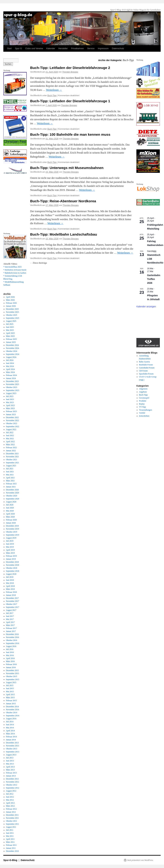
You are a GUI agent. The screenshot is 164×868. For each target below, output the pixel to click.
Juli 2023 (10, 396)
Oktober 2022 (12, 423)
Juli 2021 (10, 469)
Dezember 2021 (12, 454)
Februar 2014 (11, 737)
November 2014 (13, 710)
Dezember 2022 (12, 417)
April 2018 (10, 586)
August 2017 (11, 610)
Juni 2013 (10, 761)
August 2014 (11, 719)
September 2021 (13, 463)
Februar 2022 (11, 448)
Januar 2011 (11, 848)
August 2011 (11, 827)
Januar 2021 (11, 487)
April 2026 (10, 297)
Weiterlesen (54, 90)
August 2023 (11, 393)
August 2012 (11, 791)
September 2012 (13, 788)
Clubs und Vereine (34, 48)
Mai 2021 (10, 475)
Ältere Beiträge (39, 263)
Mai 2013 (10, 764)
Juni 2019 (10, 544)
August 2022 (11, 429)
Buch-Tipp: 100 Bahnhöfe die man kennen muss (70, 134)
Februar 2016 (11, 664)
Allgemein (143, 389)
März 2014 (10, 734)
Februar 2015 (11, 701)
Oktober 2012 (12, 785)
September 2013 (13, 752)
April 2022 (10, 442)
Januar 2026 (11, 306)
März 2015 (10, 698)
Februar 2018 (11, 592)
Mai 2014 (10, 728)
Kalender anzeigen (146, 307)
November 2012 (13, 782)
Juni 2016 (10, 652)
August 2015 (11, 682)
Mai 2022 (10, 439)
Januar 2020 (11, 523)
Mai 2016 (10, 655)
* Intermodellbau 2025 (12, 267)
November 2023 (13, 384)
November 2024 (13, 348)
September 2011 (13, 824)
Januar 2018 (11, 595)
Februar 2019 (11, 556)
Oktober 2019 (12, 532)
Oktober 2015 (12, 676)
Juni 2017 (10, 616)
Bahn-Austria (145, 362)
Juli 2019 (10, 541)
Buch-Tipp (52, 96)
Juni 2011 (10, 833)
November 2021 (13, 457)
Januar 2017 (11, 631)
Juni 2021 (10, 472)
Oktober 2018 (12, 568)
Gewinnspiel (144, 398)
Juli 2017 (10, 613)
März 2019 (10, 553)
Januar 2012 (11, 812)
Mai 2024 (10, 366)
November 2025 (13, 312)
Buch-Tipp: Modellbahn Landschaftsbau (64, 234)
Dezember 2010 (12, 851)
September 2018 (13, 571)
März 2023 (10, 408)
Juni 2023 (10, 399)
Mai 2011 (10, 836)
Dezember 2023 (12, 381)
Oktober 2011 (12, 821)
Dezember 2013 (12, 743)
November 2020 (13, 493)
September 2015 (13, 679)
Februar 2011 (11, 845)
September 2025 (13, 318)
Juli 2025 (10, 324)
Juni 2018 (10, 580)
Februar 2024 (11, 375)
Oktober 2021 (12, 460)
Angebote (143, 392)
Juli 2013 (10, 758)
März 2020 (10, 517)
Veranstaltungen (146, 410)
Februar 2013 (11, 773)
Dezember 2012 (12, 779)
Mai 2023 (10, 402)
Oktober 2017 (12, 604)
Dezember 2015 (12, 670)
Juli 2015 (10, 685)
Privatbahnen (78, 48)
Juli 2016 (10, 649)
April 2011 (10, 839)
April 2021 (10, 478)
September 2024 (13, 354)
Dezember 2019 (12, 526)
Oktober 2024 (12, 351)
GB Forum (143, 371)
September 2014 (13, 716)
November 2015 (13, 673)
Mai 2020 (10, 511)
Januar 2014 (11, 740)
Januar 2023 (11, 414)
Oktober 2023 (12, 387)
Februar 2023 (11, 411)
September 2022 (13, 426)
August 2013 (11, 755)
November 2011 (12, 818)
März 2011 (10, 842)
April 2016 (10, 658)
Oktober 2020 (12, 496)
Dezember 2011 (12, 815)
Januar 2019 (11, 559)
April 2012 (10, 803)
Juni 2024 (10, 363)
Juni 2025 (10, 327)
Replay (142, 404)
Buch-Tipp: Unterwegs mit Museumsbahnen (67, 168)
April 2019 (10, 550)
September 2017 (13, 607)
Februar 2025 (11, 339)
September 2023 (13, 390)
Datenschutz (118, 48)
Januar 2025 (11, 342)
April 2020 (10, 514)
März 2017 (10, 625)
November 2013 (13, 746)
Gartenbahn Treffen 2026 (154, 279)
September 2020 (13, 499)
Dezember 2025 (12, 309)
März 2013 (10, 770)
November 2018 (13, 565)
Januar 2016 (11, 667)
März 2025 (10, 336)
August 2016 (11, 646)
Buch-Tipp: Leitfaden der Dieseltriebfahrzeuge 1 (70, 101)
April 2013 (10, 767)
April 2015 (10, 695)
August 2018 (11, 574)
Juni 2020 (10, 508)
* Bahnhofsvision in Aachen (15, 273)
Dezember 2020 (12, 490)
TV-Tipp (142, 407)
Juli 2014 (10, 722)
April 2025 (10, 333)
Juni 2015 (10, 688)
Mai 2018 (10, 583)
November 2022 (13, 420)
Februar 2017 (11, 628)
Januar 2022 (11, 451)
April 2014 (10, 731)
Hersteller (63, 48)
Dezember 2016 (12, 634)
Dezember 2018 (12, 562)
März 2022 (10, 445)
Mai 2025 (10, 330)
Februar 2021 (11, 484)
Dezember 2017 (12, 598)
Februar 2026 (11, 303)
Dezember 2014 (12, 707)
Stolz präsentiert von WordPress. (140, 860)
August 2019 (11, 538)
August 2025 (11, 321)
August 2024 (11, 357)
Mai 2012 (10, 800)
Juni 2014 (10, 725)
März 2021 (10, 481)
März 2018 (10, 589)
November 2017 (13, 601)
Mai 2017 (10, 619)
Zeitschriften (144, 416)
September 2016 (13, 643)
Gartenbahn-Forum (147, 368)
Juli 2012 (10, 794)
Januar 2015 (11, 704)
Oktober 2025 (12, 315)
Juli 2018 (10, 577)
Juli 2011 (10, 830)
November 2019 (13, 529)
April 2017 (10, 622)
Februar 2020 (11, 520)
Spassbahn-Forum (146, 374)
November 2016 (13, 637)
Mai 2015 (10, 691)
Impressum (103, 48)
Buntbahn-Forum (146, 365)
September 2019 (13, 535)
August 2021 (11, 466)
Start (9, 48)
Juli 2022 (10, 432)
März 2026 (10, 300)
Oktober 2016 (12, 640)
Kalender (51, 48)
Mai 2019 (10, 547)
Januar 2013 (11, 776)
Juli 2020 (10, 505)
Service (91, 48)
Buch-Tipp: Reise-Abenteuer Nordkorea (63, 201)
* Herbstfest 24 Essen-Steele (15, 270)
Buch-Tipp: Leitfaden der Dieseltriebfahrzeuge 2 (70, 68)
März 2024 (10, 372)
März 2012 (10, 806)
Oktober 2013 (12, 749)
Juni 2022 (10, 436)
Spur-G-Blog (11, 860)
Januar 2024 (11, 378)
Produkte (143, 401)
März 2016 (10, 661)
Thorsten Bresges (70, 72)
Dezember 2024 (12, 345)
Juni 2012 (10, 797)
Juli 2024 (10, 360)
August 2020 (11, 502)
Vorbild (142, 413)
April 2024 (10, 369)
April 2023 (10, 405)
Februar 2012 (11, 809)
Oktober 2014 (12, 713)
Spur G (18, 48)
